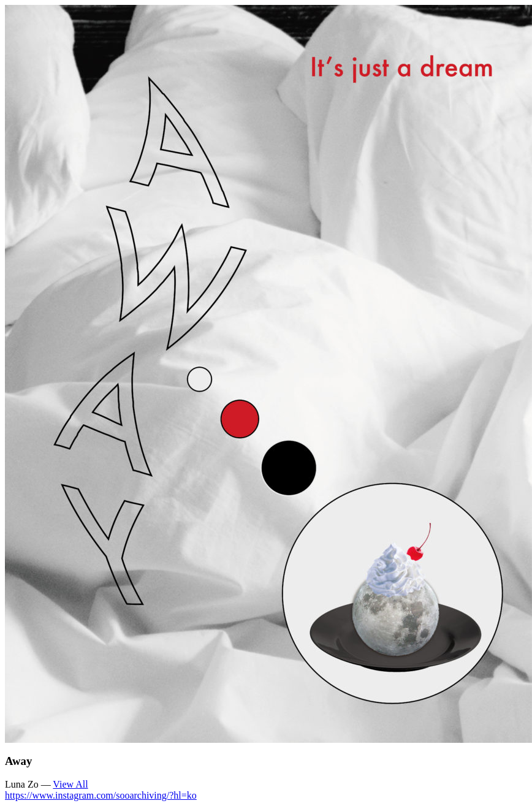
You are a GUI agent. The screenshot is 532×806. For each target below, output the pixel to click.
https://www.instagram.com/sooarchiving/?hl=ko (101, 795)
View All (70, 784)
